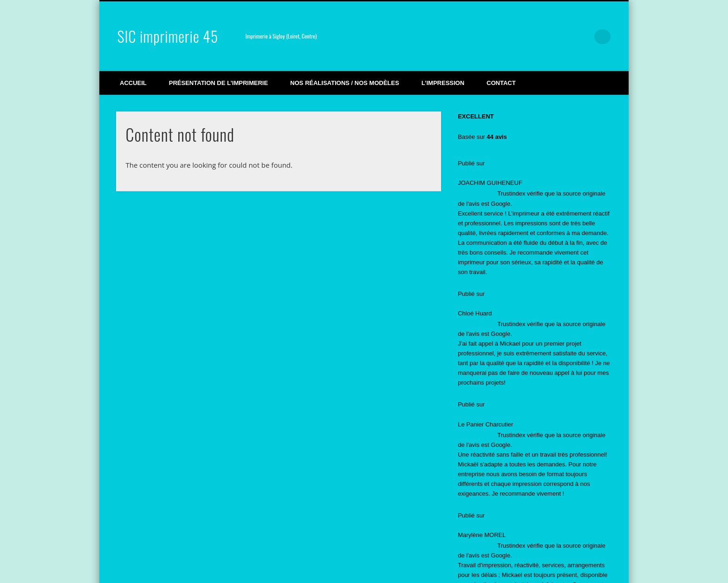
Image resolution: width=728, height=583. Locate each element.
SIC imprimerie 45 (168, 36)
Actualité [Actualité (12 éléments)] (477, 531)
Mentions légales (214, 571)
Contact (501, 83)
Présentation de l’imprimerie (218, 83)
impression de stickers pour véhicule (507, 408)
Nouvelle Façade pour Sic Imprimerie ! (509, 441)
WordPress (597, 571)
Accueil (133, 83)
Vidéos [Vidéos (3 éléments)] (557, 531)
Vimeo (546, 37)
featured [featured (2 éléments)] (518, 531)
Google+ (565, 37)
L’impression (443, 83)
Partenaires (257, 571)
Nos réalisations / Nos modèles (345, 83)
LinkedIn (584, 37)
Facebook (526, 37)
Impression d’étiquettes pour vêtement (509, 424)
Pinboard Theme (552, 571)
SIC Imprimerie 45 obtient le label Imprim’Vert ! (520, 364)
